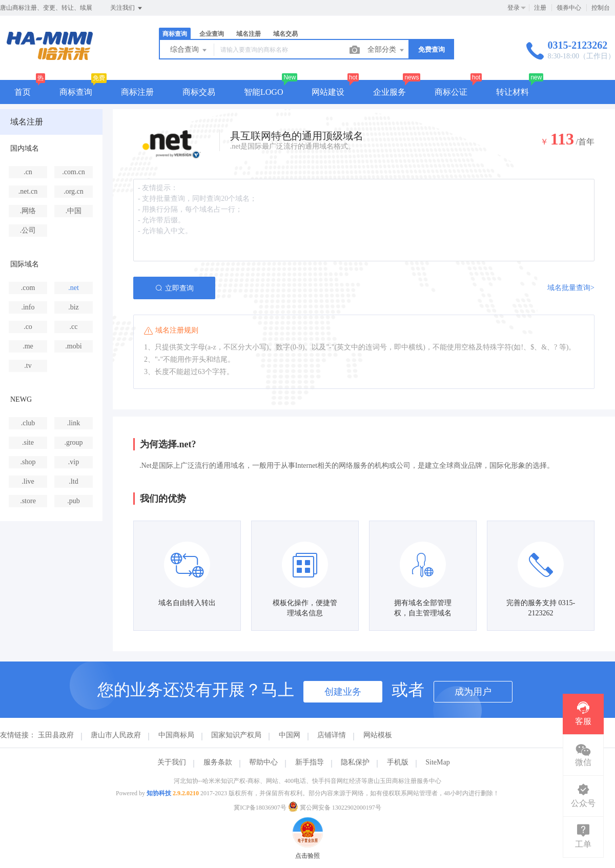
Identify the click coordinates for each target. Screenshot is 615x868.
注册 (540, 8)
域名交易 (285, 34)
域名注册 (249, 34)
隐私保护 (355, 762)
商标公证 (451, 92)
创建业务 (343, 692)
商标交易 (199, 92)
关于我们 (172, 762)
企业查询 (212, 34)
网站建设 (328, 92)
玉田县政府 (56, 735)
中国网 (290, 735)
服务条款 (218, 762)
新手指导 (310, 762)
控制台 (601, 8)
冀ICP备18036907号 (260, 808)
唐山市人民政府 (116, 735)
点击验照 (307, 822)
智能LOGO (263, 92)
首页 (23, 92)
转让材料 (512, 92)
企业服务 (389, 92)
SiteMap (437, 762)
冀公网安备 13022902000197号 (335, 808)
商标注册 (137, 92)
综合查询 (189, 50)
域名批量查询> (571, 288)
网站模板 (378, 735)
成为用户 (473, 692)
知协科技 (159, 793)
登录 (514, 8)
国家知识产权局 (236, 735)
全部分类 (386, 50)
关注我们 (127, 8)
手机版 (398, 762)
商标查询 (175, 34)
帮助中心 (263, 762)
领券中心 (569, 8)
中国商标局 (176, 735)
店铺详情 (332, 735)
